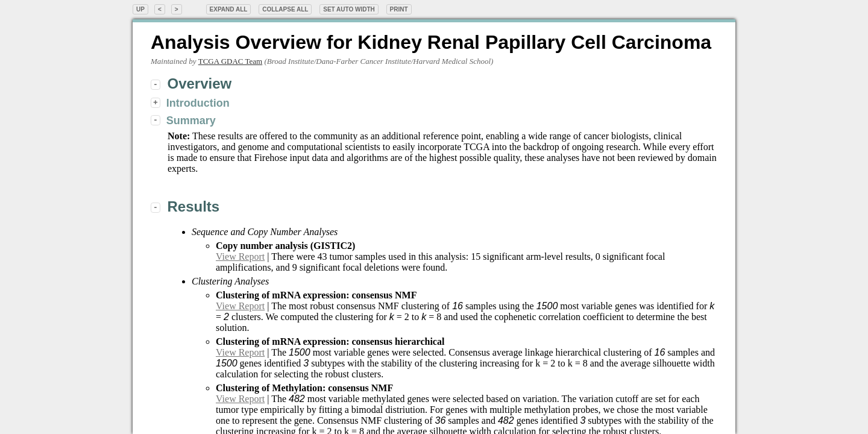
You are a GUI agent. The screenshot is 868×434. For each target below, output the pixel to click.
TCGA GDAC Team (230, 61)
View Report (240, 256)
